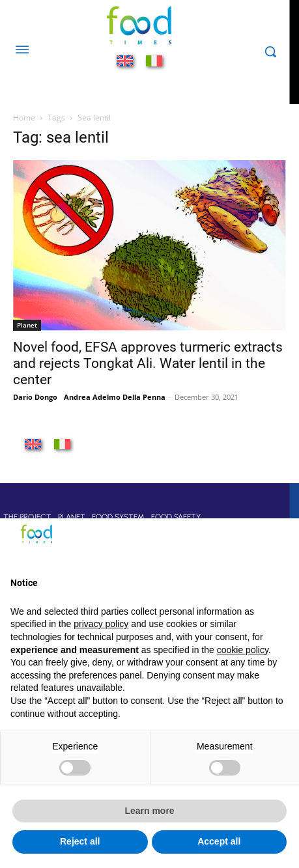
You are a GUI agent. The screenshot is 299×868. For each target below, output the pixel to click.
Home (24, 118)
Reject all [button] (80, 841)
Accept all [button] (219, 841)
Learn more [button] (149, 811)
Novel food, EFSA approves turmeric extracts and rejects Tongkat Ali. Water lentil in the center (148, 363)
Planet (27, 325)
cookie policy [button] (243, 650)
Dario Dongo (35, 397)
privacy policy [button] (101, 624)
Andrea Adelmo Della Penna (115, 397)
